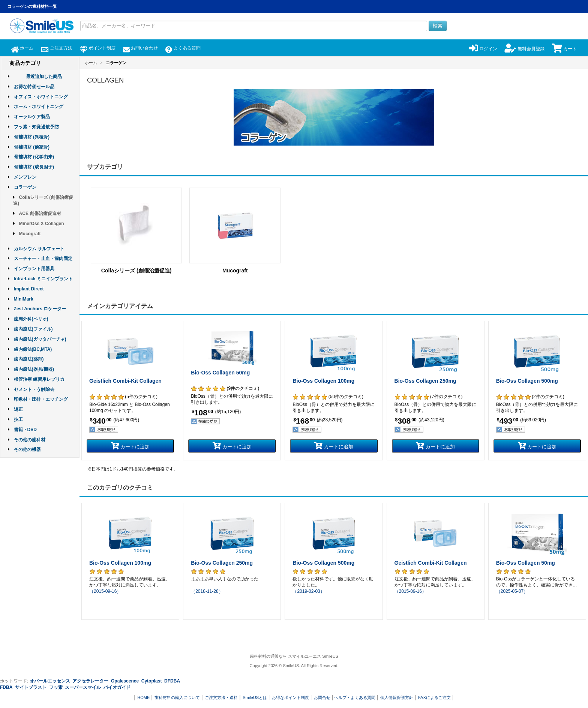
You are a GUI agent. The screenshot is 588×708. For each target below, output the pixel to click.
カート (564, 49)
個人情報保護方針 (397, 697)
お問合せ (322, 697)
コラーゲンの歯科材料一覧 (32, 6)
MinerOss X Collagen (42, 224)
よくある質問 (183, 48)
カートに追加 (130, 446)
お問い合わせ (140, 48)
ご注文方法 (56, 48)
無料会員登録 (524, 49)
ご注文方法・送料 (221, 697)
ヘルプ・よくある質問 (355, 697)
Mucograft (30, 234)
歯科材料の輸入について (177, 697)
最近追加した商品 (44, 77)
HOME (143, 697)
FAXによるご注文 (434, 697)
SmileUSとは (255, 697)
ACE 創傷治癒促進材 (40, 213)
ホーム (22, 48)
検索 (438, 26)
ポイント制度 (98, 48)
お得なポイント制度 (290, 697)
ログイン (483, 49)
